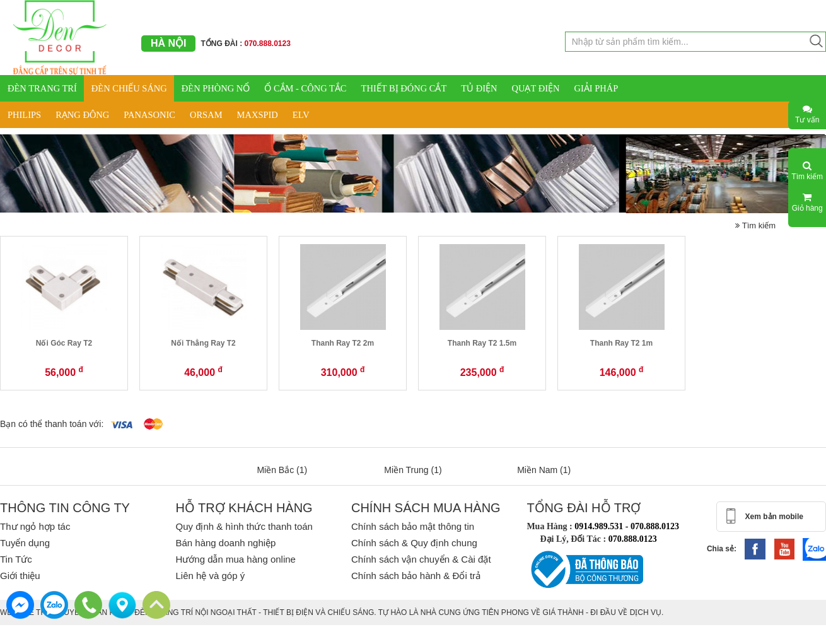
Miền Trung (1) (413, 470)
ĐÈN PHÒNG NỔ (216, 88)
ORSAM (206, 115)
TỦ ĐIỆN (479, 88)
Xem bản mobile (774, 517)
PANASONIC (149, 115)
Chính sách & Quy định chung (414, 543)
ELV (301, 115)
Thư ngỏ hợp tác (35, 526)
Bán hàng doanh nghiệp (225, 543)
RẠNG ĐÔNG (82, 115)
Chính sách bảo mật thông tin (413, 526)
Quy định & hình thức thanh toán (244, 526)
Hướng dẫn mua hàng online (235, 559)
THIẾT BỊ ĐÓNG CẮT (404, 88)
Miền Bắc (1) (282, 470)
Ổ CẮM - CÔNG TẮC (305, 88)
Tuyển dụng (25, 543)
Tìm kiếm (755, 225)
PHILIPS (24, 115)
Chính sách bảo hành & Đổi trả (416, 576)
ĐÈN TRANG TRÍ (42, 88)
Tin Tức (16, 559)
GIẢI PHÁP (596, 88)
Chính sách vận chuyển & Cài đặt (421, 559)
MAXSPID (258, 115)
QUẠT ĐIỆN (536, 88)
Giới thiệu (20, 576)
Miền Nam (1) (544, 470)
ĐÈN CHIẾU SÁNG (129, 88)
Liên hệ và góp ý (210, 576)
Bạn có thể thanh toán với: (52, 424)
